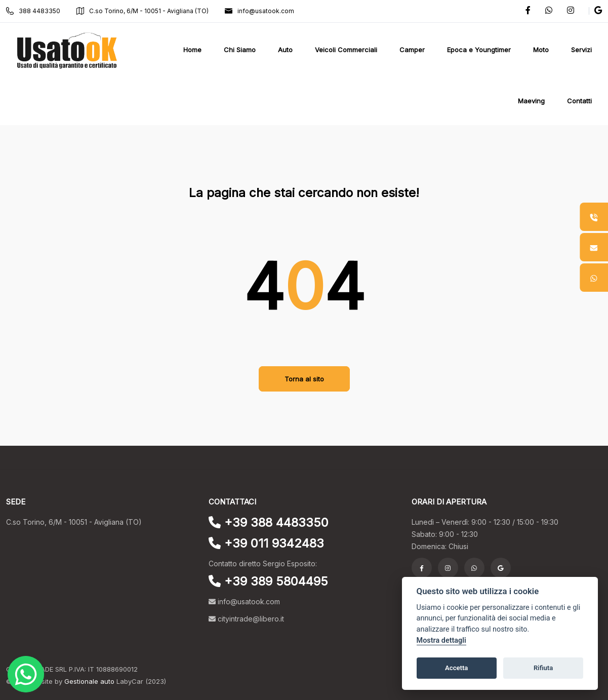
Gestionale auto (89, 681)
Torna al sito (304, 379)
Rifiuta (543, 668)
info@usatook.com (259, 11)
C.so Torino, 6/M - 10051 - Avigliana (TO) (143, 11)
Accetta (456, 668)
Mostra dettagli (441, 640)
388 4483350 (33, 11)
